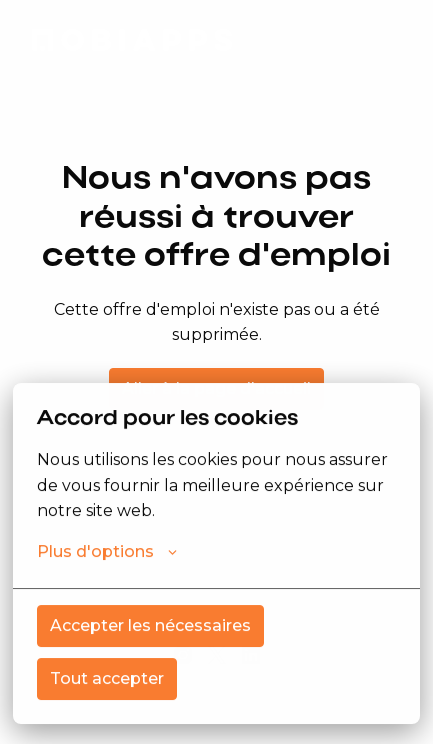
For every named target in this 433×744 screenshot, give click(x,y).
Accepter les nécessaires (150, 625)
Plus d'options (107, 552)
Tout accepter (107, 678)
